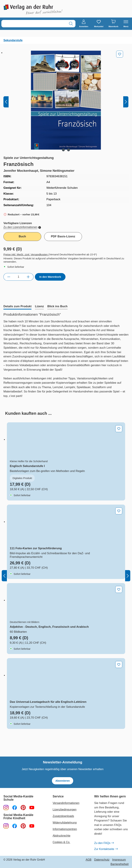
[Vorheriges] (6, 102)
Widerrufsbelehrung (65, 823)
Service (58, 796)
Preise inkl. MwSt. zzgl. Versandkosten (26, 254)
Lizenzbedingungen (65, 810)
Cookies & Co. (61, 842)
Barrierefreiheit (120, 864)
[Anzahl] (18, 277)
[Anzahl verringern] (9, 277)
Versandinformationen (66, 803)
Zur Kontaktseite (106, 849)
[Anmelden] (84, 24)
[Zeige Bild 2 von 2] (69, 150)
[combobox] (34, 24)
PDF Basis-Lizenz (63, 236)
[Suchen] (71, 24)
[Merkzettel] (99, 24)
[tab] (17, 307)
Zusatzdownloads (63, 816)
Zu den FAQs (104, 843)
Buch (22, 236)
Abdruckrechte (61, 836)
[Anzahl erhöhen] (28, 277)
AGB (89, 860)
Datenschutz (102, 860)
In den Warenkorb (50, 277)
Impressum (119, 860)
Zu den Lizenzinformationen (22, 227)
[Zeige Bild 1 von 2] (63, 150)
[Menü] (126, 24)
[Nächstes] (126, 102)
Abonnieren (62, 781)
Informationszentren (65, 829)
